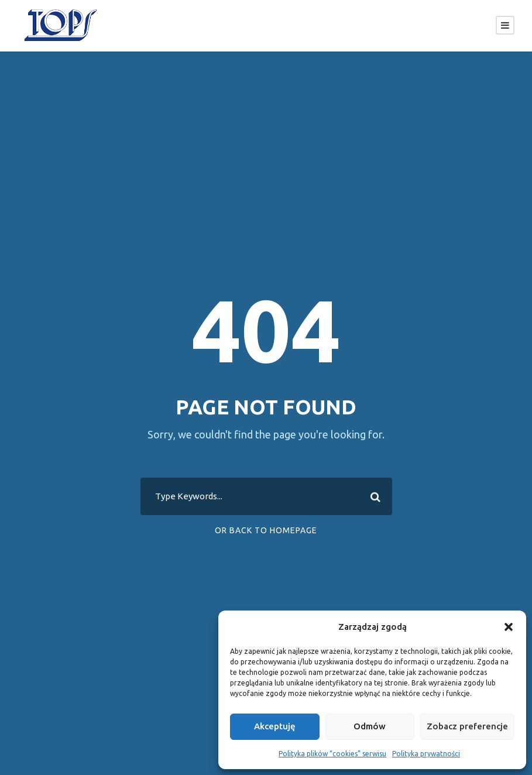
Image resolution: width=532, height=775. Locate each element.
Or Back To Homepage (266, 530)
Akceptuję (275, 726)
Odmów (370, 726)
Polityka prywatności (426, 754)
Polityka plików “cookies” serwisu (332, 754)
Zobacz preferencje (467, 726)
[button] (509, 627)
